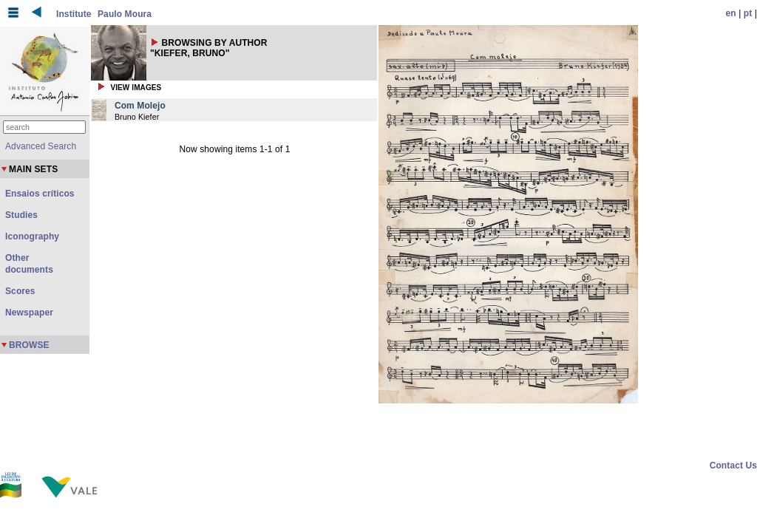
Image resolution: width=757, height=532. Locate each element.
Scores (20, 291)
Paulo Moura (125, 14)
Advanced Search (41, 146)
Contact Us (733, 465)
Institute (74, 14)
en (731, 13)
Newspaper (29, 313)
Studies (21, 215)
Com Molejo (140, 106)
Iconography (32, 236)
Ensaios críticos (40, 194)
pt (748, 13)
